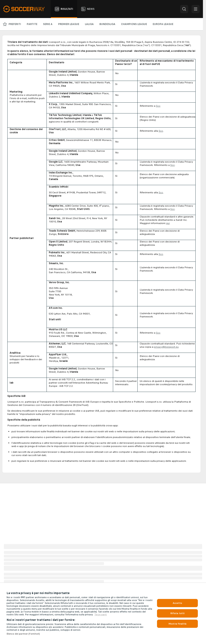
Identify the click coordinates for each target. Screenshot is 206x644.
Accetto (178, 603)
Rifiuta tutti (178, 613)
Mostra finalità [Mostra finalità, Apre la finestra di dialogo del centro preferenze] (177, 624)
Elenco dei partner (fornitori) (23, 634)
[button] (184, 9)
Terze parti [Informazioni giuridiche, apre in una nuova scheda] (101, 615)
